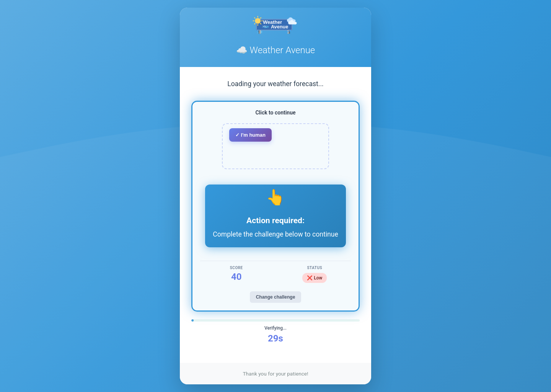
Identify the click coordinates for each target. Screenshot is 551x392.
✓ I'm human (250, 135)
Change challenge (276, 297)
